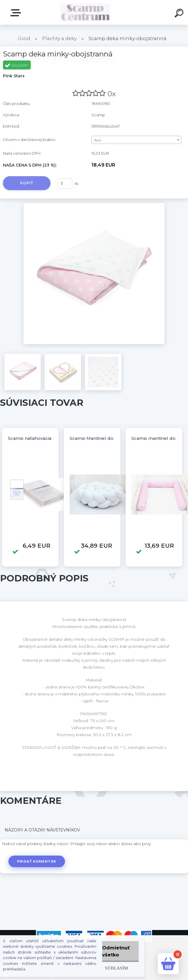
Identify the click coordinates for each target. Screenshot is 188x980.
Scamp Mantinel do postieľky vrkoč (109, 438)
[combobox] (136, 140)
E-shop (17, 13)
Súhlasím (117, 968)
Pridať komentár (37, 861)
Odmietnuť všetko (116, 951)
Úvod (24, 39)
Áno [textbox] (98, 140)
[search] (180, 14)
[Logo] (85, 12)
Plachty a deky (59, 39)
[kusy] (65, 184)
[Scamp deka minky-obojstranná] (94, 205)
